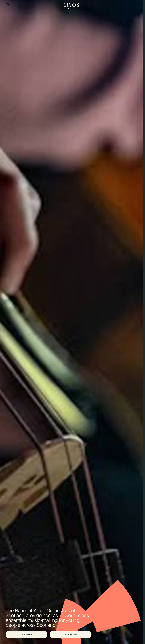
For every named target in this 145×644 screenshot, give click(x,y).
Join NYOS (27, 634)
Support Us (71, 634)
